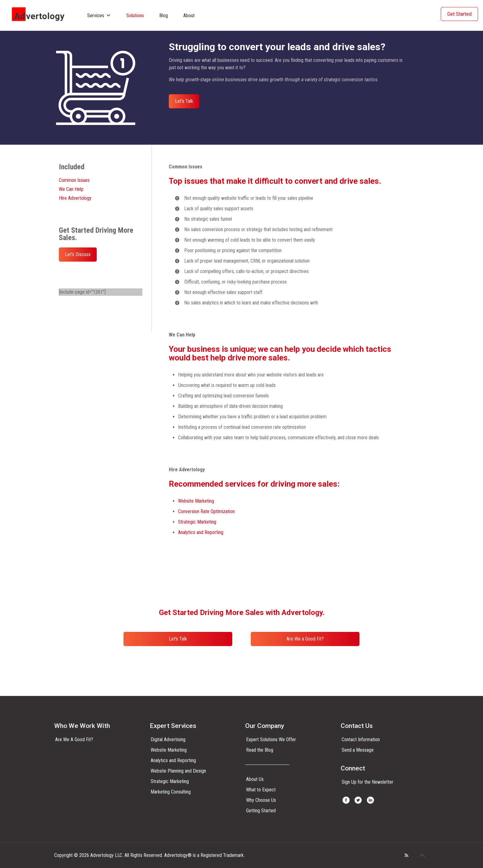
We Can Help (71, 189)
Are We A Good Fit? (74, 739)
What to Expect (261, 790)
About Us (255, 779)
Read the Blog (260, 750)
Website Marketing (196, 501)
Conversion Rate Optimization (206, 511)
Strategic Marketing (197, 522)
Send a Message (358, 750)
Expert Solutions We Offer (271, 739)
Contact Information (361, 739)
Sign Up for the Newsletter (367, 782)
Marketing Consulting (171, 792)
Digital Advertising (168, 739)
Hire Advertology (75, 198)
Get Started (459, 14)
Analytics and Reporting (201, 532)
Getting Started (261, 811)
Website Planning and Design (178, 771)
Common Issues (74, 180)
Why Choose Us (261, 800)
